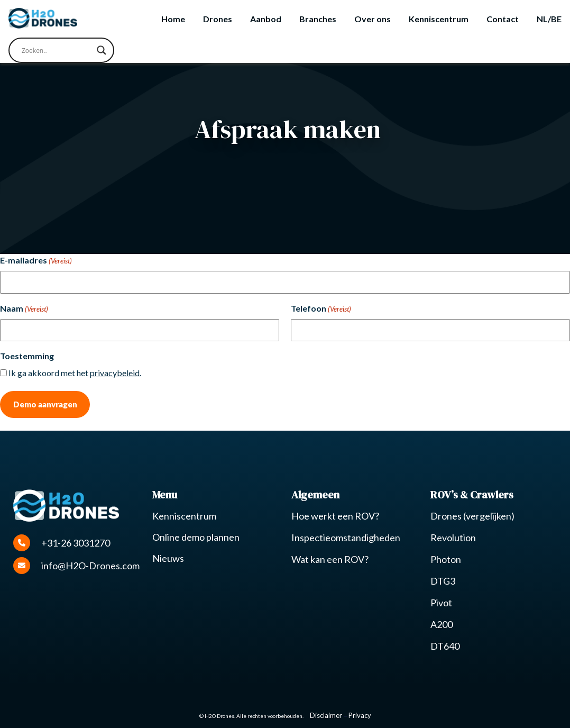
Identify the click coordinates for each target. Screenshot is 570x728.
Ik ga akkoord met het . (75, 373)
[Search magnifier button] (102, 50)
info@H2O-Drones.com (76, 566)
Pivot (441, 603)
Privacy (360, 715)
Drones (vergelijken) (472, 516)
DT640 (445, 646)
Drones (218, 19)
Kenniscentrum (439, 19)
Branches (318, 19)
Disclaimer (326, 715)
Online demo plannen (196, 537)
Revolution (453, 538)
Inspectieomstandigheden (346, 538)
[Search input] (57, 50)
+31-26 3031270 (62, 543)
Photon (446, 559)
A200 (442, 624)
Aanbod (266, 19)
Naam (24, 309)
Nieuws (168, 558)
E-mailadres (36, 261)
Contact (503, 19)
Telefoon (321, 309)
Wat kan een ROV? (330, 559)
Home (173, 19)
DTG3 (443, 581)
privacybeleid (115, 373)
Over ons (373, 19)
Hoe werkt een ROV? (335, 516)
